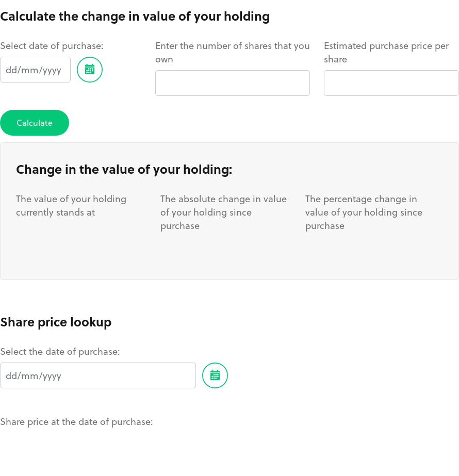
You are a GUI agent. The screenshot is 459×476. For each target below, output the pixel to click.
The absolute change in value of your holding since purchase (224, 212)
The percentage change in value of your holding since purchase (364, 212)
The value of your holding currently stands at (71, 205)
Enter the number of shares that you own (233, 52)
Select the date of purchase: (60, 351)
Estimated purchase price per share (386, 52)
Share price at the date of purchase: (77, 421)
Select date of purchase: (52, 45)
